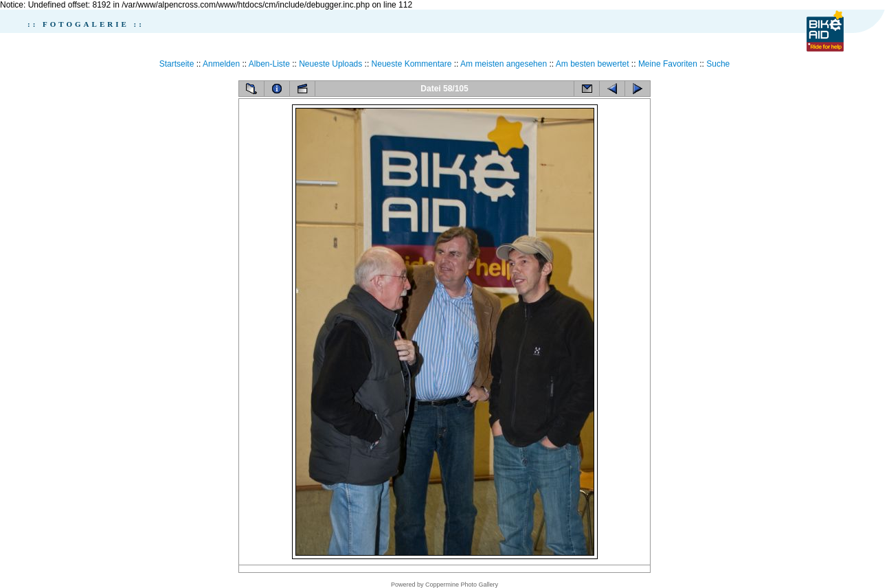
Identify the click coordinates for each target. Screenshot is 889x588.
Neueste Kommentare (412, 64)
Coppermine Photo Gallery (462, 585)
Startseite (177, 64)
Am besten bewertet (593, 64)
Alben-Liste (269, 64)
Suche (718, 64)
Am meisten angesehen (504, 64)
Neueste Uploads (330, 64)
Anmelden (221, 64)
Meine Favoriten (668, 64)
